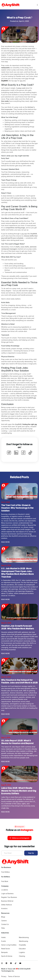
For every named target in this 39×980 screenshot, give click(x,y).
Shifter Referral (6, 905)
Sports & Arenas (7, 956)
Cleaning (22, 956)
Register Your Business (9, 897)
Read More (5, 542)
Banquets (4, 952)
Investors (4, 908)
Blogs (3, 917)
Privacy (4, 976)
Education (22, 949)
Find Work (5, 881)
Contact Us (5, 924)
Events (4, 941)
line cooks (5, 101)
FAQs (3, 928)
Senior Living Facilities (9, 945)
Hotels (3, 937)
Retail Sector (6, 949)
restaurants (5, 68)
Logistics (22, 952)
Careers (4, 921)
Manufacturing (24, 937)
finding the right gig (30, 424)
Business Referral (7, 901)
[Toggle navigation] (37, 5)
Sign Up (31, 853)
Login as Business (7, 893)
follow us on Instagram (19, 838)
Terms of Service (14, 976)
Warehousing (23, 941)
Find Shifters (6, 872)
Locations (5, 890)
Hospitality (22, 945)
